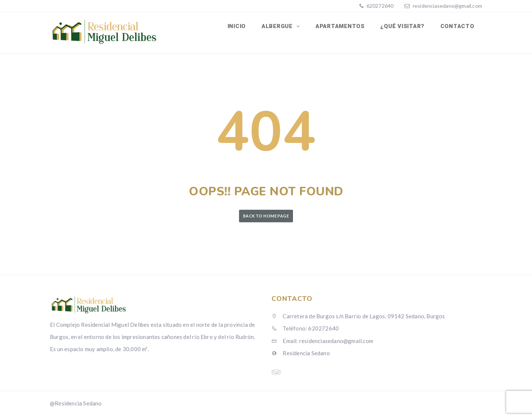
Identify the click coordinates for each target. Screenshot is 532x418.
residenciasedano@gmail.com (447, 6)
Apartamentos (342, 27)
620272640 (379, 6)
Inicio (241, 27)
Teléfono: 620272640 (305, 331)
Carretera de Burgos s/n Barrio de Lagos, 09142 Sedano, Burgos (358, 319)
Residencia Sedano (301, 356)
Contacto (458, 27)
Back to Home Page (266, 218)
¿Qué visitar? (404, 27)
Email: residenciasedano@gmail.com (322, 343)
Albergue (281, 27)
